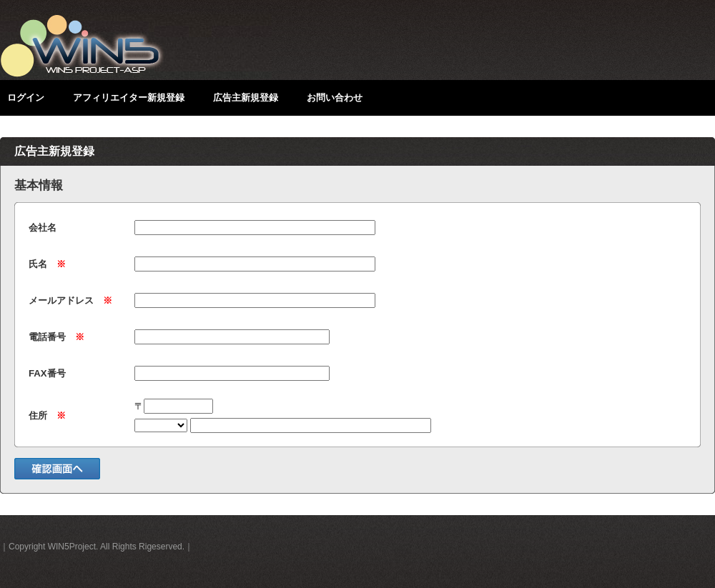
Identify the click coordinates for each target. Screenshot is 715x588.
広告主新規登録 (246, 98)
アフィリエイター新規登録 (129, 98)
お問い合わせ (335, 98)
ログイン (26, 98)
